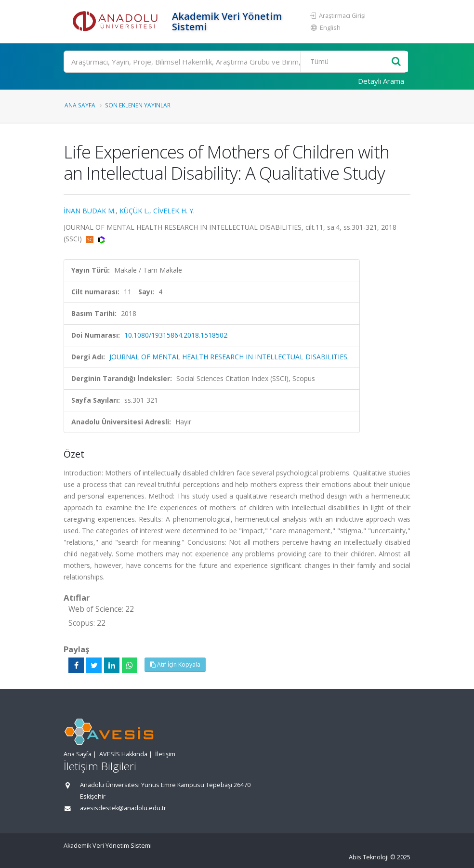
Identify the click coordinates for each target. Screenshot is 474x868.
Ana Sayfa (80, 105)
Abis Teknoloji (369, 857)
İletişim (165, 754)
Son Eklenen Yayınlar (138, 105)
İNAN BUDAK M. (90, 211)
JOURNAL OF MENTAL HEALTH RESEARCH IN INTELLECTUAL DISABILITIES (228, 357)
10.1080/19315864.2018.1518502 (176, 335)
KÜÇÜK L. (134, 211)
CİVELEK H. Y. (174, 211)
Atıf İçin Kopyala (175, 664)
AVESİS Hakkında (123, 754)
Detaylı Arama (381, 81)
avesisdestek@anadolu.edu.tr (123, 808)
